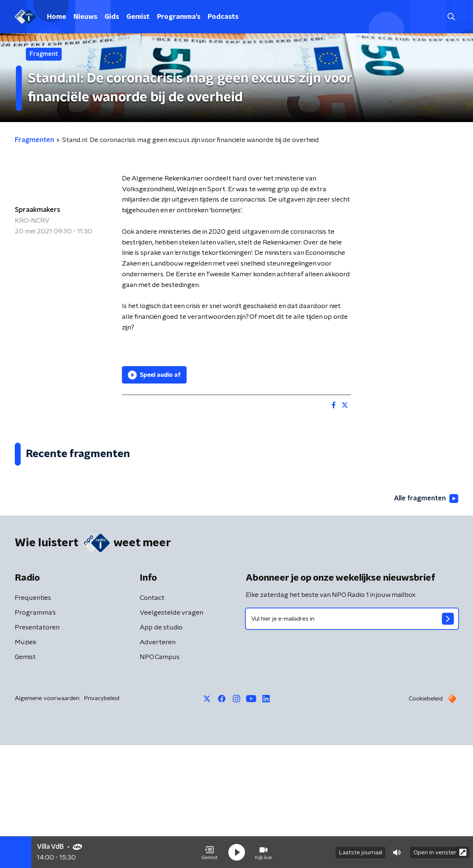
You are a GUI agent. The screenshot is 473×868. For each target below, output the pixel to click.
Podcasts (223, 17)
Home (57, 17)
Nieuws (85, 17)
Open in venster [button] (440, 852)
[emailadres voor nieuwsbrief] (352, 742)
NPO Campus (160, 780)
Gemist (138, 17)
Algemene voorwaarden (47, 821)
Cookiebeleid (426, 821)
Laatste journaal (360, 852)
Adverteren (158, 765)
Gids (112, 17)
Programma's (179, 17)
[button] (210, 852)
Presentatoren (37, 750)
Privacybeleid (102, 821)
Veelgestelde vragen (171, 736)
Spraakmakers (38, 210)
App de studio (161, 750)
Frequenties (33, 721)
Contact (152, 721)
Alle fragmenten (426, 621)
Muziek (26, 765)
